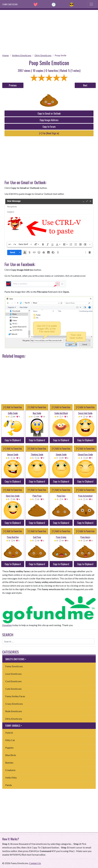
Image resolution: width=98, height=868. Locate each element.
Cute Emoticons (13, 689)
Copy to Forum (49, 127)
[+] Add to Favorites (13, 407)
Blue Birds (11, 755)
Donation (7, 625)
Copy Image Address (49, 120)
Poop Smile (60, 55)
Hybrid (9, 733)
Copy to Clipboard (13, 440)
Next (85, 85)
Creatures (10, 770)
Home (5, 55)
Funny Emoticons (14, 666)
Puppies (9, 748)
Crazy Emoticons (14, 704)
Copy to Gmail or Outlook (49, 113)
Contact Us (35, 863)
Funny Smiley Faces (15, 696)
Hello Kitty (11, 778)
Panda (8, 785)
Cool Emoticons (13, 681)
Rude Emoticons (14, 711)
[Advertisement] (49, 31)
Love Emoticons (13, 674)
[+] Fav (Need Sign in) (49, 133)
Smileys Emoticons (22, 55)
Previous (13, 85)
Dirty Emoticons (43, 55)
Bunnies (9, 763)
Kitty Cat (10, 740)
